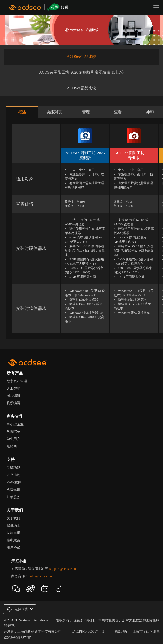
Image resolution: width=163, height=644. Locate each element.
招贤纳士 (13, 526)
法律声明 (13, 533)
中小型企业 (15, 424)
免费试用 (13, 490)
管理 (86, 112)
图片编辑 (13, 396)
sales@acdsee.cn (40, 576)
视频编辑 (13, 403)
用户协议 (13, 547)
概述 (22, 112)
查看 (118, 112)
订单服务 (13, 497)
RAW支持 (14, 482)
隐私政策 (13, 540)
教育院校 (13, 432)
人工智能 (13, 388)
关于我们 (13, 518)
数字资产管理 (17, 381)
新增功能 (13, 468)
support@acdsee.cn (63, 569)
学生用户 (13, 439)
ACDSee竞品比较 (82, 88)
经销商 (12, 446)
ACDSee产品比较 (82, 56)
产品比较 (13, 475)
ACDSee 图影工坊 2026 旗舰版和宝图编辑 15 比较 (82, 72)
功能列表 (54, 112)
